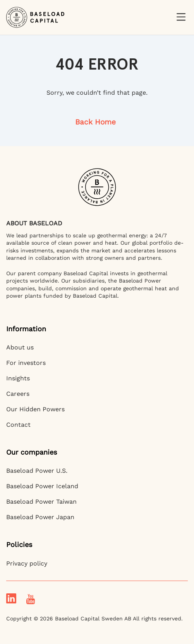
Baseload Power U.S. (37, 471)
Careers (18, 394)
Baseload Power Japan (40, 517)
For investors (26, 363)
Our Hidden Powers (35, 409)
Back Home (95, 122)
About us (20, 347)
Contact (18, 425)
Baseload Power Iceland (42, 486)
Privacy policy (27, 563)
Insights (18, 378)
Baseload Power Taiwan (41, 502)
